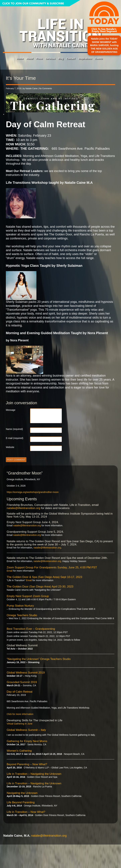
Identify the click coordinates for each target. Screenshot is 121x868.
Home (20, 59)
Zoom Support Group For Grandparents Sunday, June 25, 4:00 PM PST (52, 567)
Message (11, 410)
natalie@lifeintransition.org (23, 508)
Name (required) (14, 429)
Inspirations (85, 59)
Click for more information (20, 714)
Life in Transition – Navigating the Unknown (34, 774)
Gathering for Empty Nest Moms (27, 741)
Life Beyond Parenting (21, 802)
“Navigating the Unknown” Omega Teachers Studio (39, 659)
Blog (61, 59)
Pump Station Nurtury (20, 606)
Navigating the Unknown (22, 793)
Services (50, 59)
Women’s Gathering (19, 751)
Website (10, 447)
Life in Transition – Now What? (26, 812)
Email (10, 571)
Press (39, 59)
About (30, 59)
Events (99, 59)
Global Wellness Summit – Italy (26, 730)
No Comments (46, 89)
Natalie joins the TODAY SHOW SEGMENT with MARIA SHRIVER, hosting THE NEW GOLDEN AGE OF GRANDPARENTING (104, 45)
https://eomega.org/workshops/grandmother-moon (33, 492)
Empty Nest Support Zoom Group (28, 596)
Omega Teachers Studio (22, 615)
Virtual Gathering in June (20, 724)
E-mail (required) (15, 438)
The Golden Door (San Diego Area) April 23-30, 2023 (40, 587)
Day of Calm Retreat (20, 692)
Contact (71, 59)
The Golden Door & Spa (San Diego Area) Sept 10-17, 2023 (44, 577)
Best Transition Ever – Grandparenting (31, 629)
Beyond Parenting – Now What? (27, 764)
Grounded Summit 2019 (22, 682)
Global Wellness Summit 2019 (26, 673)
